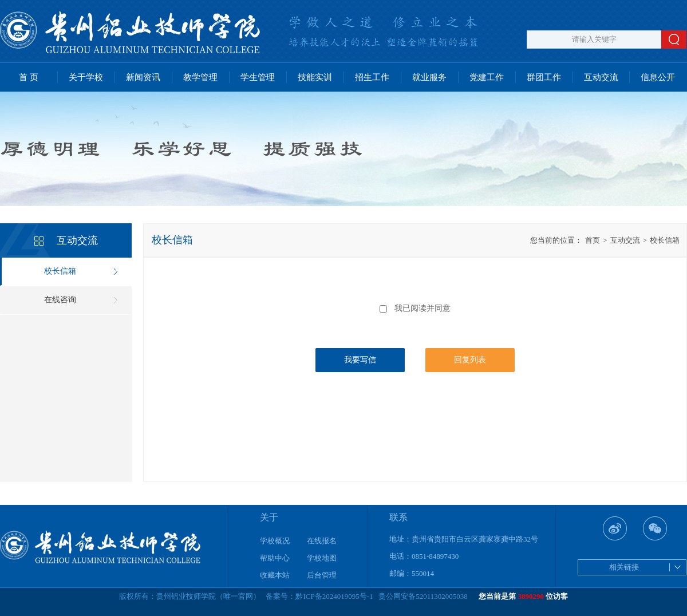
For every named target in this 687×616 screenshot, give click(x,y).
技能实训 (315, 77)
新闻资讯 (143, 77)
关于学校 (86, 77)
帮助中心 (275, 558)
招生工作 (372, 77)
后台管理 (322, 575)
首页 (593, 240)
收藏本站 (275, 575)
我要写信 (360, 360)
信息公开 (658, 77)
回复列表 (470, 360)
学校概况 (275, 541)
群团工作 (544, 77)
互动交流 (601, 77)
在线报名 (322, 541)
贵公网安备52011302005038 (423, 596)
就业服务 (429, 77)
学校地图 (322, 558)
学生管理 (258, 77)
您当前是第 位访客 (523, 596)
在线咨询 (60, 300)
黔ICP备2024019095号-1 (334, 596)
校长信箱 (60, 271)
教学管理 (200, 77)
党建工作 (487, 77)
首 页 (29, 77)
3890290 (531, 596)
